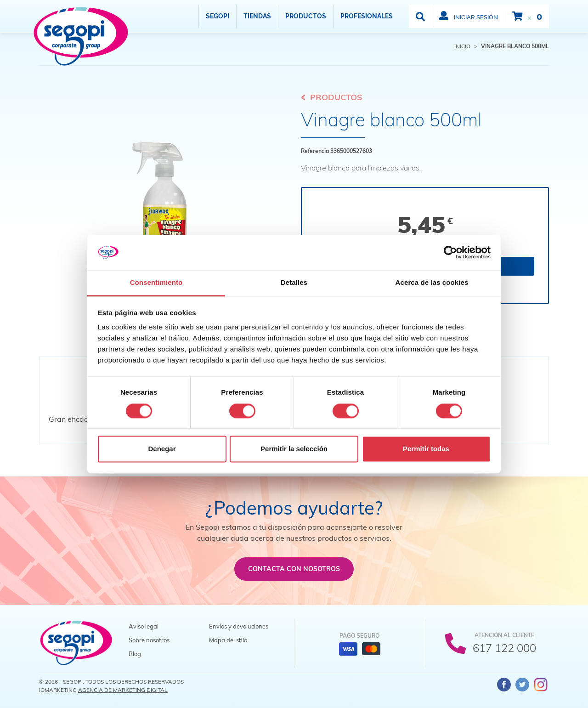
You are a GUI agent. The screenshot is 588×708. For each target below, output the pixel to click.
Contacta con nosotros (294, 569)
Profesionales (367, 16)
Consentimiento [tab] (156, 283)
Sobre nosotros (149, 640)
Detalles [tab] (294, 283)
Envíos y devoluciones (239, 626)
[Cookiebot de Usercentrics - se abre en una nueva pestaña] (450, 252)
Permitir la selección (294, 449)
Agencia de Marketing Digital (123, 690)
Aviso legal (144, 626)
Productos (306, 16)
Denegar (162, 449)
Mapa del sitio (228, 640)
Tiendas (257, 16)
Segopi (218, 16)
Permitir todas (426, 449)
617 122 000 (504, 648)
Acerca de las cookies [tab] (432, 283)
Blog (135, 654)
